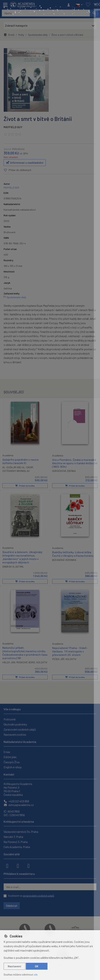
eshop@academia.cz (19, 805)
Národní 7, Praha (13, 837)
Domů (9, 35)
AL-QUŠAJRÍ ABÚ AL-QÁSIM (18, 467)
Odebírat (12, 906)
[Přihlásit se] (69, 5)
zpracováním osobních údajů (39, 896)
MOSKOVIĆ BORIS (26, 662)
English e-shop (13, 767)
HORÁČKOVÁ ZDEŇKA (64, 471)
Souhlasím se (31, 896)
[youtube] (29, 865)
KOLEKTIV (42, 662)
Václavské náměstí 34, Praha (21, 832)
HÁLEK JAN (9, 662)
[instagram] (18, 865)
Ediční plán (10, 757)
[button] (79, 5)
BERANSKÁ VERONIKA (64, 560)
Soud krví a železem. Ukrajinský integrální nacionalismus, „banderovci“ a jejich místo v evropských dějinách (22, 557)
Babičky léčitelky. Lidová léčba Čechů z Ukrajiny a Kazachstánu (73, 554)
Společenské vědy (38, 35)
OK (37, 966)
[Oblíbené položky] (88, 5)
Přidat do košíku (25, 485)
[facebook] (7, 865)
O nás (7, 752)
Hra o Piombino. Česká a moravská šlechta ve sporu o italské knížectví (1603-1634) (75, 463)
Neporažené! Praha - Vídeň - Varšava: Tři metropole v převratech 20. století (70, 651)
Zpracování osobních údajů (20, 729)
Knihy (21, 35)
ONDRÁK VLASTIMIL (13, 567)
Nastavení (14, 966)
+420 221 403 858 (16, 801)
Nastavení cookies (15, 734)
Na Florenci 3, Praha (16, 842)
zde (36, 974)
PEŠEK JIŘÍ (58, 659)
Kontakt (9, 774)
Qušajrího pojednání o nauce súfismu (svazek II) (20, 461)
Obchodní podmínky (15, 724)
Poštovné (10, 719)
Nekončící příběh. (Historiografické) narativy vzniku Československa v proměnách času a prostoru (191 (25, 653)
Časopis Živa (12, 762)
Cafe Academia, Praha (17, 847)
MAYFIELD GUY (13, 127)
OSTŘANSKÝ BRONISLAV (16, 471)
